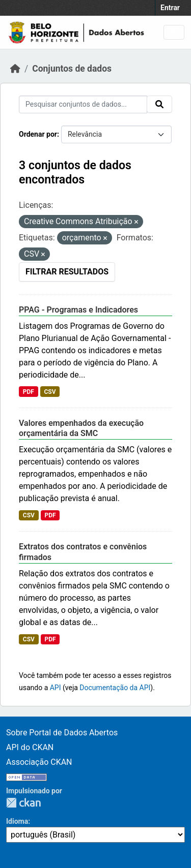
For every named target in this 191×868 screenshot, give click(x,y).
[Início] (15, 69)
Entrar (170, 8)
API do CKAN (30, 747)
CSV (50, 392)
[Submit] (159, 104)
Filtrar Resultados (67, 272)
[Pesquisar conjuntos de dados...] (83, 104)
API (56, 688)
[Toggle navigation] (174, 32)
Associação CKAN (39, 762)
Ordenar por (38, 134)
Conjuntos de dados (72, 69)
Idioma (17, 821)
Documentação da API (115, 688)
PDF (29, 392)
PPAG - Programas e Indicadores (78, 310)
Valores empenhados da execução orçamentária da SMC (81, 428)
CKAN (23, 803)
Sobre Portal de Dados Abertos (62, 733)
